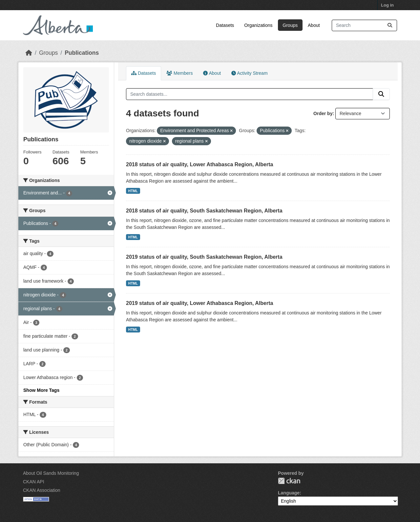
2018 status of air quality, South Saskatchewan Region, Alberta (204, 211)
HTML (133, 191)
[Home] (29, 53)
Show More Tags (41, 390)
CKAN (289, 481)
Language (289, 493)
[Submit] (390, 25)
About (314, 25)
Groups (290, 25)
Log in (387, 5)
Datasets (225, 25)
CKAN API (34, 482)
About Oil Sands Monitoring (51, 473)
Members (179, 73)
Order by (323, 113)
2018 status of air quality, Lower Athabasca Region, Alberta (199, 164)
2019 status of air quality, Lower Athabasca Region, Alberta (199, 303)
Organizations (258, 25)
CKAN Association (42, 490)
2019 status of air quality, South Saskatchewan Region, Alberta (204, 257)
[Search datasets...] (364, 25)
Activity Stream (249, 73)
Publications (82, 53)
